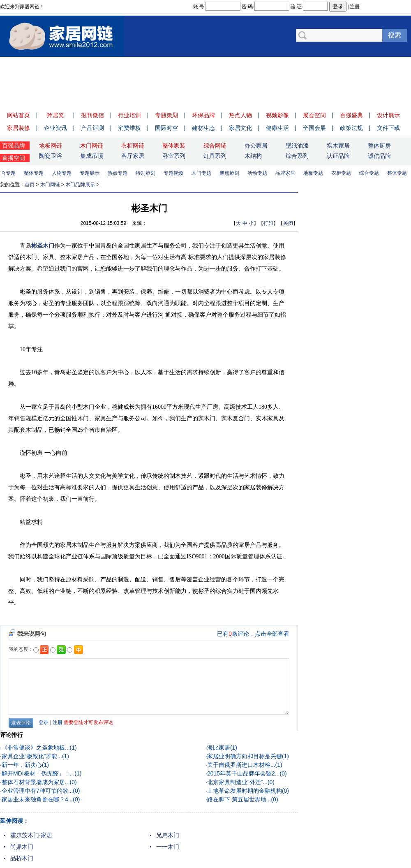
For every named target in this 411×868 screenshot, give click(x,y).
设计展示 (388, 115)
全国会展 (314, 128)
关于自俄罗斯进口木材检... (241, 765)
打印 (268, 223)
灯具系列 (215, 156)
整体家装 (174, 146)
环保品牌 (203, 115)
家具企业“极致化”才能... (32, 756)
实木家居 (338, 146)
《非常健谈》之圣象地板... (36, 748)
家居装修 (18, 128)
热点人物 (240, 115)
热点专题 (119, 173)
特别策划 (147, 173)
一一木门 (168, 847)
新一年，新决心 (22, 765)
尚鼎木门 (22, 847)
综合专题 (371, 173)
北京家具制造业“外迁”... (237, 782)
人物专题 (63, 173)
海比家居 (219, 748)
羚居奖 (55, 115)
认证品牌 (338, 156)
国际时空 (166, 128)
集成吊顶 (92, 156)
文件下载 (388, 128)
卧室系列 (174, 156)
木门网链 (92, 146)
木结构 (253, 156)
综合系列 (297, 156)
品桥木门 (22, 858)
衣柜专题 (343, 173)
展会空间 (314, 115)
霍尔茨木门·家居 (31, 835)
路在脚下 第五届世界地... (239, 799)
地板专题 (315, 173)
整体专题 (35, 173)
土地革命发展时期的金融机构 (245, 791)
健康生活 (277, 128)
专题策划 (166, 115)
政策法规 (351, 128)
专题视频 (175, 173)
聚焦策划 (231, 173)
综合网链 (215, 146)
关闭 (288, 223)
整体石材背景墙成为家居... (36, 782)
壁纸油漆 (297, 146)
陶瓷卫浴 (51, 156)
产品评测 (92, 128)
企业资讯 (55, 128)
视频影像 (277, 115)
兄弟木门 (168, 835)
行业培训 (129, 115)
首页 (30, 185)
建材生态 (203, 128)
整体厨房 (379, 146)
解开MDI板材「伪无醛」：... (38, 773)
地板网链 (51, 146)
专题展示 (91, 173)
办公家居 (256, 146)
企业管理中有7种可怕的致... (37, 791)
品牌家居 (287, 173)
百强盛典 (351, 115)
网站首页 (18, 115)
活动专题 (259, 173)
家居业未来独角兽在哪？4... (37, 799)
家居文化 (240, 128)
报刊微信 (92, 115)
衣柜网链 (133, 146)
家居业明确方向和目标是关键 (245, 756)
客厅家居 (133, 156)
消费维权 (129, 128)
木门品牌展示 (80, 185)
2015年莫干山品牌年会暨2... (244, 773)
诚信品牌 (379, 156)
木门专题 (203, 173)
